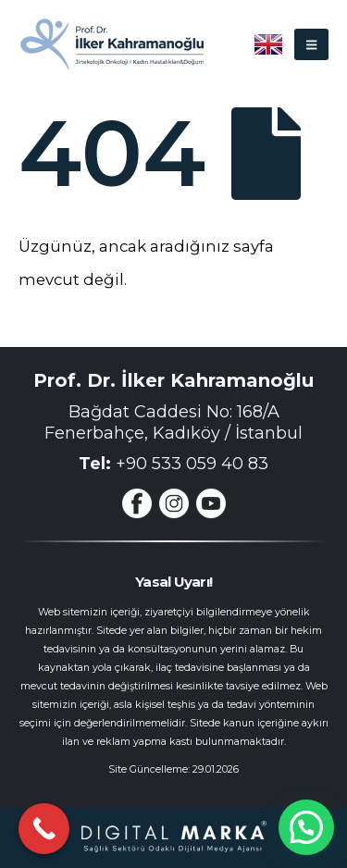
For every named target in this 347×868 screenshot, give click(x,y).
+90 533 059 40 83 (192, 464)
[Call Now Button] (44, 829)
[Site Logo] (111, 44)
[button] (311, 44)
